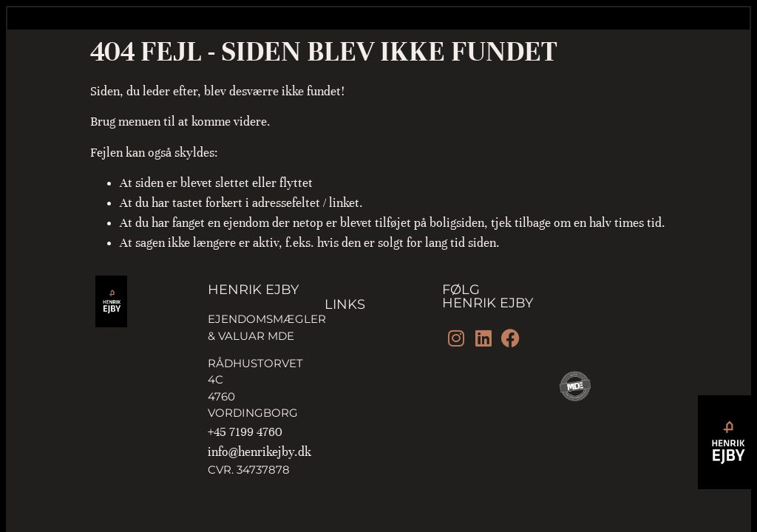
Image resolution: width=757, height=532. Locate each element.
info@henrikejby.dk (259, 452)
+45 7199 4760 (245, 432)
